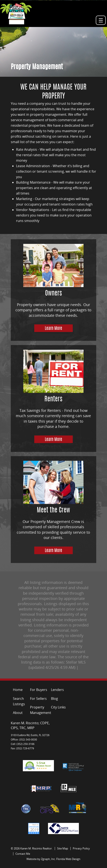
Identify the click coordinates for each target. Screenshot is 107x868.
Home (18, 690)
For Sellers (38, 699)
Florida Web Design (68, 859)
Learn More (53, 329)
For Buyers (39, 690)
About (18, 713)
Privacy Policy (81, 848)
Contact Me (23, 854)
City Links (58, 707)
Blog (54, 699)
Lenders (57, 690)
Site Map (63, 848)
